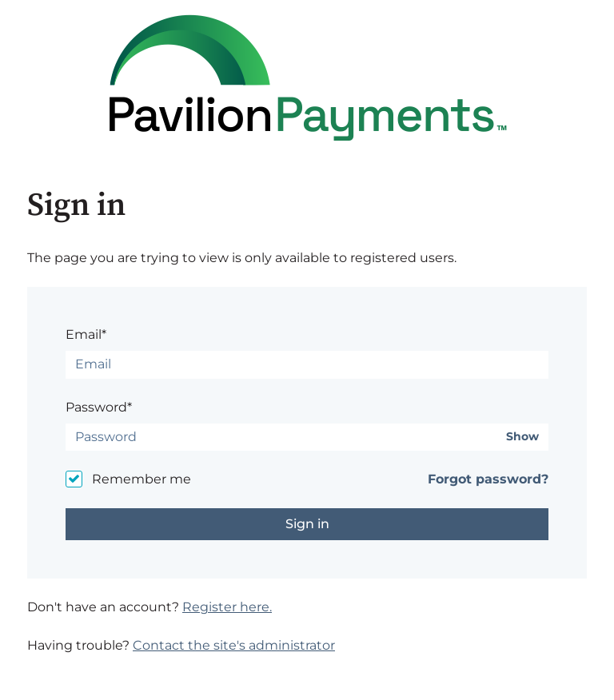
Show (522, 437)
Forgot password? (488, 479)
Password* (99, 407)
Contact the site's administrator (234, 645)
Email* (86, 334)
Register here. (227, 607)
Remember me (142, 479)
